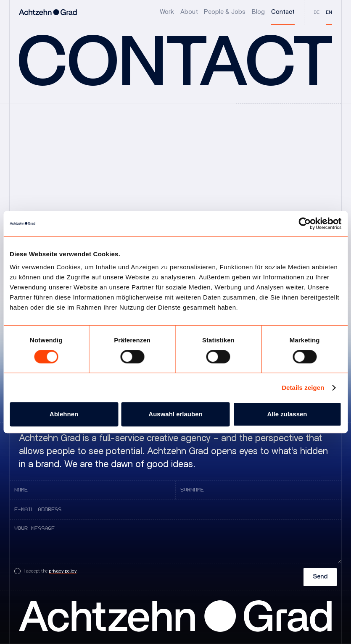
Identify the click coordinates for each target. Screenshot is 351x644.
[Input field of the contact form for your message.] (175, 541)
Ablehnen (64, 414)
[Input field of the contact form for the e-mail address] (175, 509)
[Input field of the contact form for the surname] (259, 490)
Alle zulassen (287, 414)
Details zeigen (303, 388)
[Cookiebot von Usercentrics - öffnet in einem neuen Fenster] (305, 223)
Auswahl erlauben (175, 414)
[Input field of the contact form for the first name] (92, 490)
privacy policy (63, 571)
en (329, 12)
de (317, 12)
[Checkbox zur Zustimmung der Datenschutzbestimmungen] (46, 571)
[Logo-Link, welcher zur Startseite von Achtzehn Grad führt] (48, 12)
